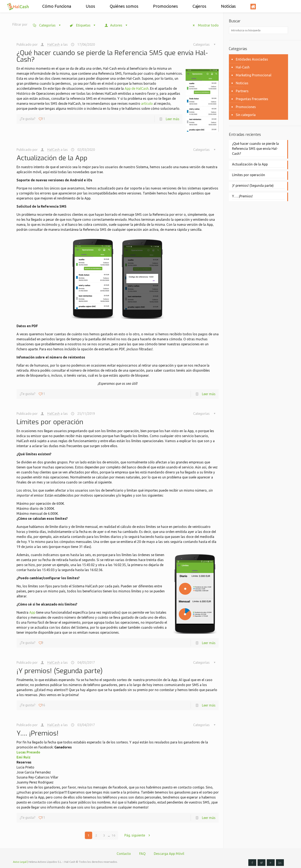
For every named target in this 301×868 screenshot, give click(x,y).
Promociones (246, 107)
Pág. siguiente (139, 835)
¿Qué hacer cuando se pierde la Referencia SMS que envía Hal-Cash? (112, 56)
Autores (116, 25)
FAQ (142, 854)
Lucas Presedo (28, 752)
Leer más (173, 119)
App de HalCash (137, 88)
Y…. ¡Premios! (38, 733)
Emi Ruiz (24, 757)
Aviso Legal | (20, 862)
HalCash (54, 44)
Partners (242, 91)
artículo (147, 103)
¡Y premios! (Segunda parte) (60, 671)
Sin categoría (246, 115)
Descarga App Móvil (169, 854)
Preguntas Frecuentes (252, 99)
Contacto (124, 854)
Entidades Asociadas (252, 59)
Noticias (242, 83)
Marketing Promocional (254, 75)
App (32, 612)
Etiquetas (83, 25)
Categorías (47, 25)
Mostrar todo (204, 25)
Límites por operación (50, 422)
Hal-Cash (243, 67)
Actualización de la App (52, 158)
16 (114, 835)
